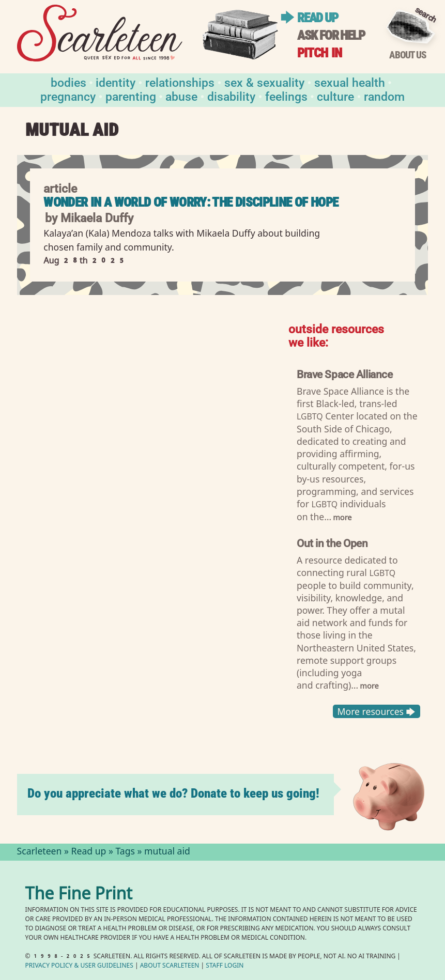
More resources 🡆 (376, 711)
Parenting (131, 96)
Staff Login (225, 966)
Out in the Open (332, 543)
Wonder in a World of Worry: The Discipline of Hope (191, 202)
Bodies (68, 82)
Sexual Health (350, 82)
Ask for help (331, 35)
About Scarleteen (170, 966)
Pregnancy (68, 96)
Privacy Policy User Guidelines (79, 966)
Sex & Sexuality (264, 82)
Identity (116, 82)
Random (384, 96)
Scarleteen (40, 852)
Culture (335, 96)
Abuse (181, 96)
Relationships (180, 82)
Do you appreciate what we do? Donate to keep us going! (173, 793)
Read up (317, 18)
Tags (125, 852)
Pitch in (319, 53)
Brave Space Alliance (344, 374)
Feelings (286, 96)
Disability (231, 96)
